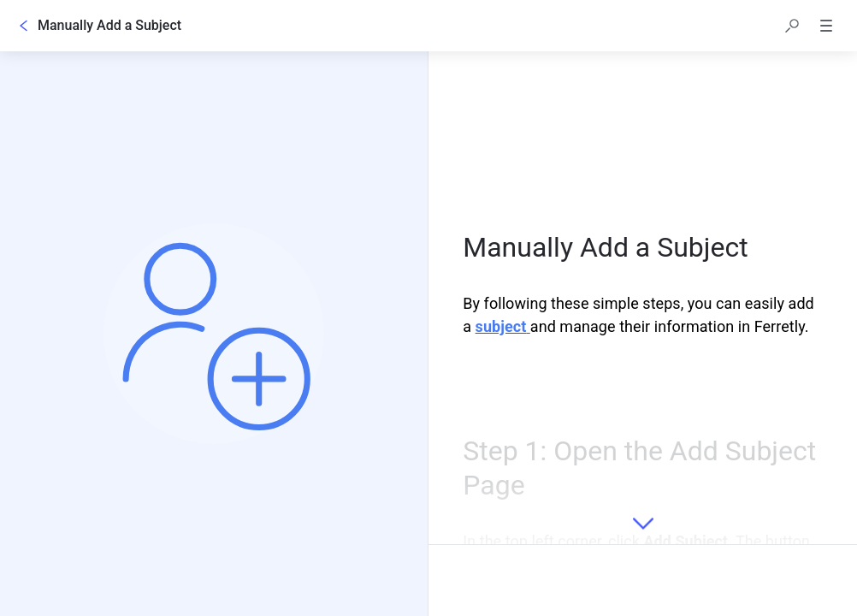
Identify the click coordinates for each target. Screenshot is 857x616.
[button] (792, 26)
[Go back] (24, 26)
